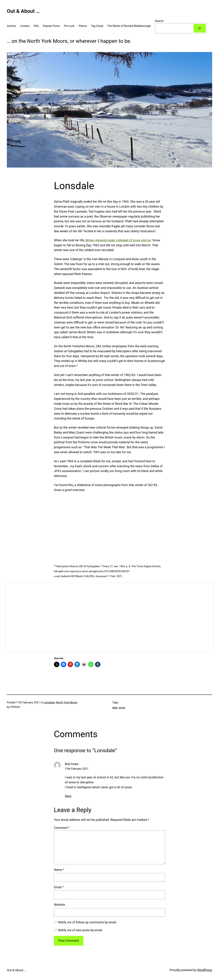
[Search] (200, 28)
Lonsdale (49, 702)
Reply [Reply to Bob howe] (68, 796)
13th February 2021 (77, 769)
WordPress (205, 970)
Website (59, 905)
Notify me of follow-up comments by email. (87, 922)
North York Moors (67, 702)
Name (59, 870)
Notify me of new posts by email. (80, 930)
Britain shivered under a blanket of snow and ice (118, 240)
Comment (62, 828)
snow (122, 708)
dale (115, 708)
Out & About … (23, 11)
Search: (159, 21)
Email (59, 887)
